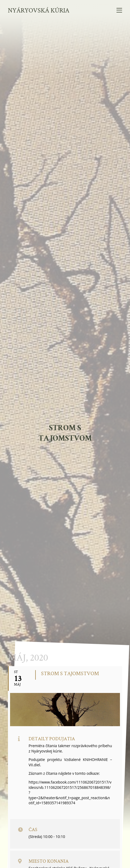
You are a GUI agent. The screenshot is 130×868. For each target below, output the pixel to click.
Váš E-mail (23, 714)
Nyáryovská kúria (39, 10)
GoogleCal (63, 502)
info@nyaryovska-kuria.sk (71, 834)
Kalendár (37, 502)
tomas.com (77, 860)
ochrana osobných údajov (65, 847)
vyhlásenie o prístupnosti (65, 851)
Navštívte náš (65, 731)
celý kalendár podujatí (65, 590)
